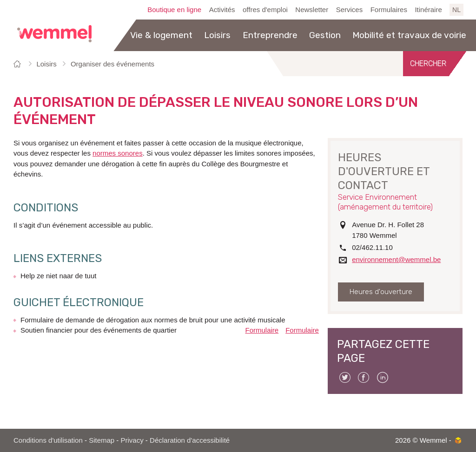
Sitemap (102, 440)
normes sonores (118, 153)
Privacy (132, 440)
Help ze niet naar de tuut (58, 276)
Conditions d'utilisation (48, 440)
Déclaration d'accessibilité (190, 440)
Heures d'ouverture (381, 292)
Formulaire (262, 330)
